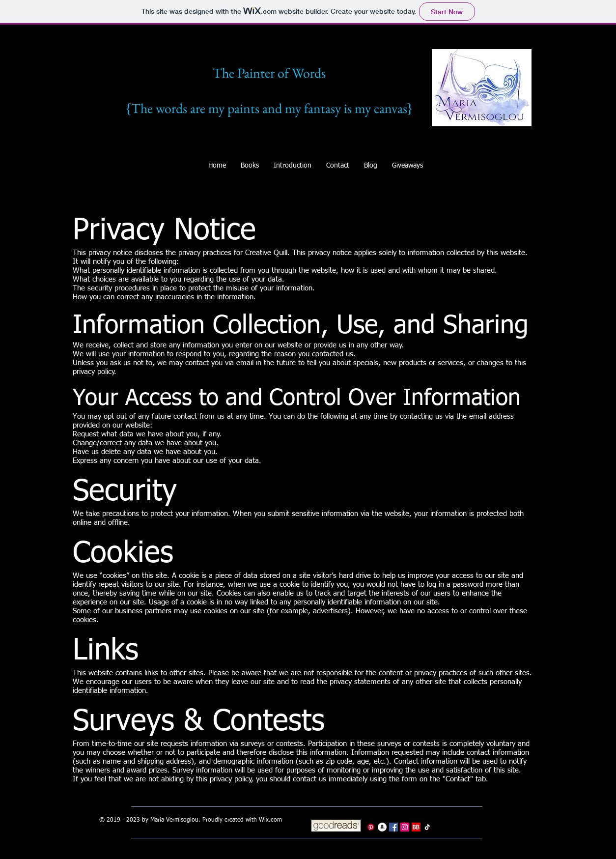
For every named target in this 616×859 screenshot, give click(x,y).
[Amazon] (382, 827)
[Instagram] (405, 827)
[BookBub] (416, 827)
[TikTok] (427, 827)
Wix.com (270, 820)
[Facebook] (393, 827)
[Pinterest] (371, 827)
